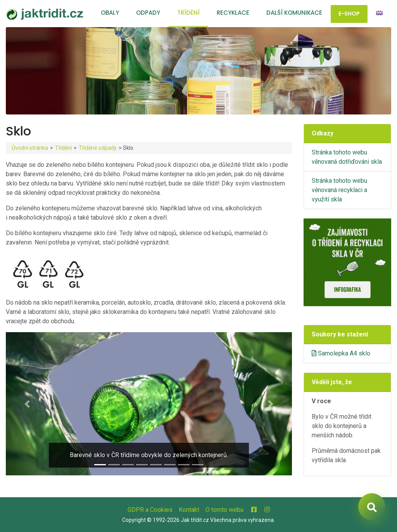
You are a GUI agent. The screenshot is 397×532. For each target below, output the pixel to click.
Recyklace (233, 13)
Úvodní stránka (30, 148)
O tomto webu (224, 510)
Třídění (188, 13)
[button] (27, 404)
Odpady (148, 13)
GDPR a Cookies (150, 510)
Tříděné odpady (98, 148)
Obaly (110, 13)
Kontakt (189, 510)
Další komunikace (294, 13)
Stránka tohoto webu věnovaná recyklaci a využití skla (339, 190)
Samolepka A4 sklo (341, 353)
